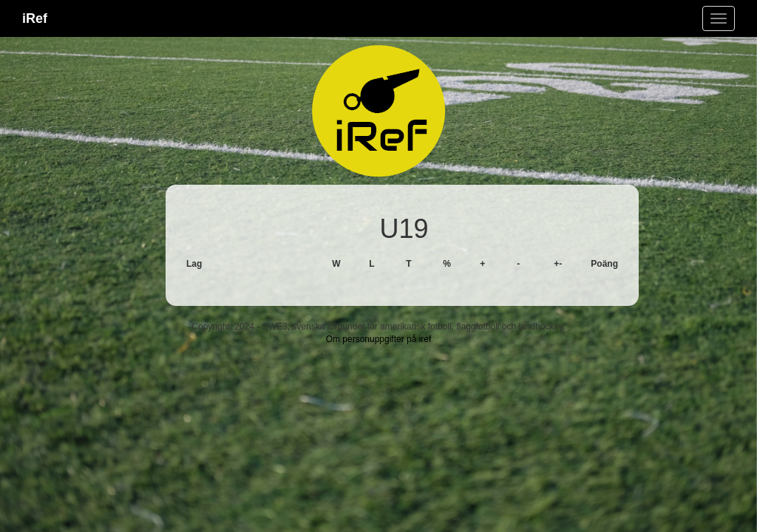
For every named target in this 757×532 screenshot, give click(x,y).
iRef (35, 18)
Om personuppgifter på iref (379, 339)
